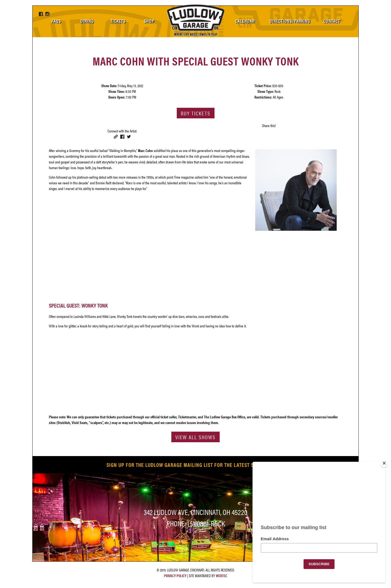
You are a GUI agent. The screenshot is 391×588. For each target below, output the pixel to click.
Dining (87, 21)
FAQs (56, 21)
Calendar (245, 21)
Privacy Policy (175, 576)
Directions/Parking (290, 21)
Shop (149, 21)
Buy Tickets (196, 113)
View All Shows (195, 437)
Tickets (118, 21)
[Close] (384, 463)
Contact (332, 21)
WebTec (222, 576)
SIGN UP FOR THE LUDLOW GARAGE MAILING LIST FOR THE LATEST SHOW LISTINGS (196, 465)
